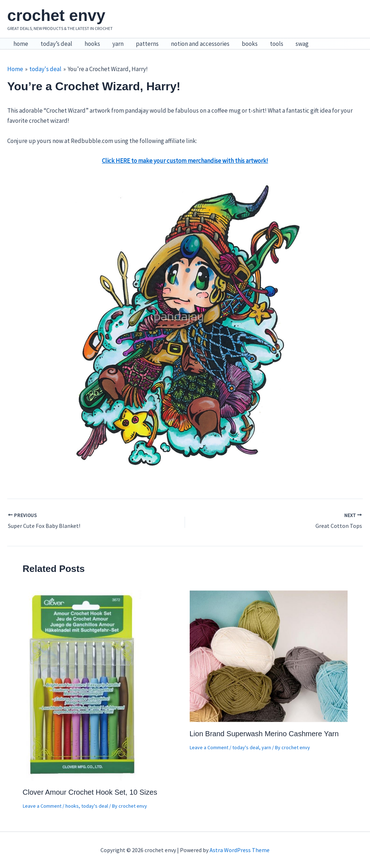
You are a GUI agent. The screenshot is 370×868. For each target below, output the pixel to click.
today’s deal (56, 44)
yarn (118, 44)
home (21, 44)
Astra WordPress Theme (240, 850)
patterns (147, 44)
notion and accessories (200, 44)
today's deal (95, 806)
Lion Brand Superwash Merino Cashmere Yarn (264, 734)
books (250, 44)
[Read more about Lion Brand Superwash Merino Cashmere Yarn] (269, 656)
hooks (92, 44)
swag (302, 44)
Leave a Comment (42, 806)
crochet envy (56, 15)
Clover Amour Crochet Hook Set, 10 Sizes (90, 792)
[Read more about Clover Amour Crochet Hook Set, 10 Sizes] (83, 685)
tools (277, 44)
